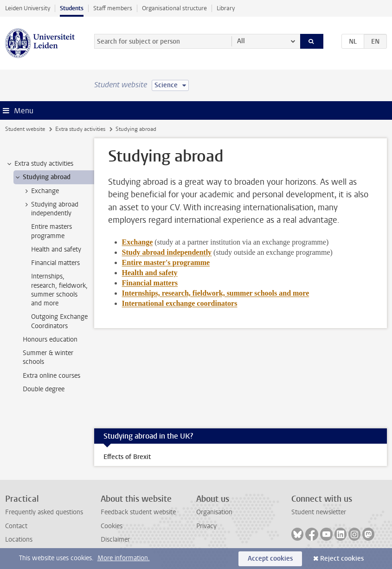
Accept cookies (270, 559)
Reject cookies (342, 559)
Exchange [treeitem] (41, 191)
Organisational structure (174, 8)
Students (72, 8)
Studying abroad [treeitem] (42, 177)
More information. (124, 558)
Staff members (113, 8)
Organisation (214, 512)
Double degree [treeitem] (44, 389)
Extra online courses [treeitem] (51, 376)
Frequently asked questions (44, 512)
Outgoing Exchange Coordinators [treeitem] (59, 321)
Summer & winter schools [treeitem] (48, 357)
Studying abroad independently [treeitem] (50, 209)
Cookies (112, 526)
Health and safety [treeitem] (56, 249)
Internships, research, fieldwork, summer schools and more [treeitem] (59, 290)
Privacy (206, 526)
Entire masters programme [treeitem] (51, 231)
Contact (16, 526)
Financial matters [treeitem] (55, 263)
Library (226, 8)
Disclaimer (115, 540)
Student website (25, 129)
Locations (19, 540)
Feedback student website (138, 512)
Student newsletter (319, 512)
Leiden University (28, 8)
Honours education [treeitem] (50, 339)
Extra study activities (80, 129)
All (241, 41)
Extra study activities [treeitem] (39, 164)
